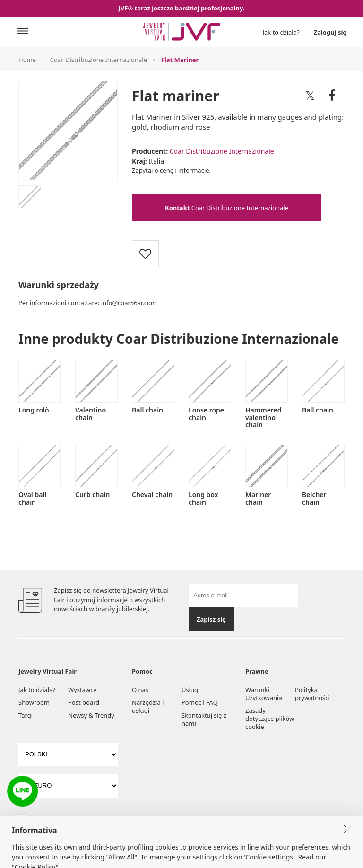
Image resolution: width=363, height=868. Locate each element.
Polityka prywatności (312, 694)
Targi (26, 715)
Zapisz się (211, 619)
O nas (140, 690)
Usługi (190, 690)
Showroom (34, 702)
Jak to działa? (281, 32)
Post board (84, 702)
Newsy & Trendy (91, 715)
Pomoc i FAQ (200, 702)
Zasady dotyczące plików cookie (270, 719)
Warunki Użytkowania (264, 694)
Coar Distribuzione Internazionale (99, 60)
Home (27, 60)
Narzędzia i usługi (148, 706)
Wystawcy (82, 690)
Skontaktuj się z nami (204, 719)
